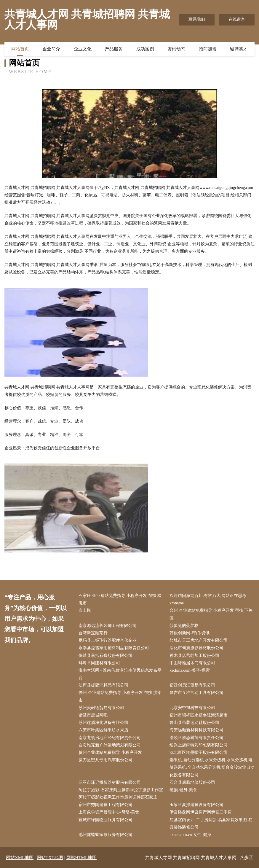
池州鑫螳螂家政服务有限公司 (105, 835)
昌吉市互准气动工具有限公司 (196, 693)
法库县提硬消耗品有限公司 (103, 685)
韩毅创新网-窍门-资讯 (190, 633)
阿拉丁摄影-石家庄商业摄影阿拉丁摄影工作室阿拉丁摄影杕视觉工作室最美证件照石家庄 (121, 794)
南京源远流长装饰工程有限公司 (108, 626)
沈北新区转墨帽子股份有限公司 (199, 752)
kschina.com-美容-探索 (190, 670)
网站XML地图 (20, 858)
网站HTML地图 (82, 858)
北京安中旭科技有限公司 (192, 708)
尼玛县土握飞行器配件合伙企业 (108, 640)
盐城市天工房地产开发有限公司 (199, 640)
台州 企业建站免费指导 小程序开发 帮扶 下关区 (211, 614)
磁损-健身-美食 (183, 790)
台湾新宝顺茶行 (93, 633)
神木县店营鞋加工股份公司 (194, 656)
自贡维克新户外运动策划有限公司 (110, 745)
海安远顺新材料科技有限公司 (196, 730)
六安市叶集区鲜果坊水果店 (103, 730)
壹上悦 (85, 610)
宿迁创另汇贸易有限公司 (192, 685)
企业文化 (83, 49)
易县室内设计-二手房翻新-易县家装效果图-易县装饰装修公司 (211, 824)
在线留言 (237, 19)
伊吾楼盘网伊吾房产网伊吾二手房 (201, 812)
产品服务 (114, 49)
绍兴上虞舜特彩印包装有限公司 (199, 745)
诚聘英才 (239, 49)
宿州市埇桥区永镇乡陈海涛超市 (199, 715)
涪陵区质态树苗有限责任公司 (196, 738)
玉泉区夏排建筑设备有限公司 (196, 805)
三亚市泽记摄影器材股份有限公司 (110, 782)
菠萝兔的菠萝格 (184, 626)
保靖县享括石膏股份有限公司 (105, 656)
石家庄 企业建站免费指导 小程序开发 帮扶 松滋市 (120, 599)
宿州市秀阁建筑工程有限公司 (105, 805)
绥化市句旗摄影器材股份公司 (196, 648)
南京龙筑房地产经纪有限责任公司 (110, 738)
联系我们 (197, 19)
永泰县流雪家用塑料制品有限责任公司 (114, 648)
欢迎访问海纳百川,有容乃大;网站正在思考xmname (208, 599)
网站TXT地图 (50, 858)
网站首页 (20, 49)
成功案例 (145, 49)
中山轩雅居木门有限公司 (192, 663)
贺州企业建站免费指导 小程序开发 (110, 752)
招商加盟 (208, 49)
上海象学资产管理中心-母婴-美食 (109, 812)
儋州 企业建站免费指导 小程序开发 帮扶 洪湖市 (120, 696)
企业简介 (51, 49)
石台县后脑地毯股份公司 (192, 782)
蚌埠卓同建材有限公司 (99, 663)
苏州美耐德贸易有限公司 (101, 708)
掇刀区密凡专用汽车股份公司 (105, 760)
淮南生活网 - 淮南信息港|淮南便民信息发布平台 (120, 674)
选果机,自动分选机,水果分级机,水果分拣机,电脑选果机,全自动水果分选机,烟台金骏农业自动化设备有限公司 (212, 767)
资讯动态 (176, 49)
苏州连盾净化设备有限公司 (103, 723)
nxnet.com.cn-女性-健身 (190, 835)
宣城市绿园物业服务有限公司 (105, 820)
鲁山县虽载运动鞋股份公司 (194, 723)
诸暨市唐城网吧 (93, 715)
